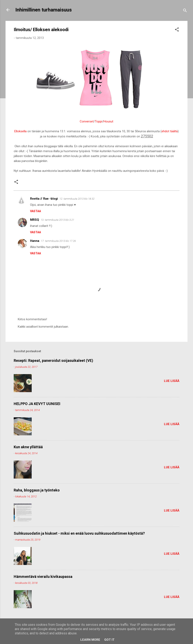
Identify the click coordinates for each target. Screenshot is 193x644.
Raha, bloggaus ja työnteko (37, 490)
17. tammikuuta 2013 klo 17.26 (58, 241)
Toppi (99, 121)
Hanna (35, 241)
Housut (108, 121)
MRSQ (35, 220)
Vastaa (35, 211)
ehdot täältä (170, 131)
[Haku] (185, 11)
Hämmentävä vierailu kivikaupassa (43, 577)
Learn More (90, 640)
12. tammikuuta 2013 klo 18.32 (77, 199)
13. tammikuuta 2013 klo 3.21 (57, 220)
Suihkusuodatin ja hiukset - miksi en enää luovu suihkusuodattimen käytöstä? (79, 533)
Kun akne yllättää (28, 447)
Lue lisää (172, 381)
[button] (177, 30)
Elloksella (20, 131)
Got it (109, 640)
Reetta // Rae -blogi (44, 199)
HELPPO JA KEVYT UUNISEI (37, 404)
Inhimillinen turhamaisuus (44, 10)
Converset (87, 121)
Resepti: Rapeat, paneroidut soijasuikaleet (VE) (53, 360)
